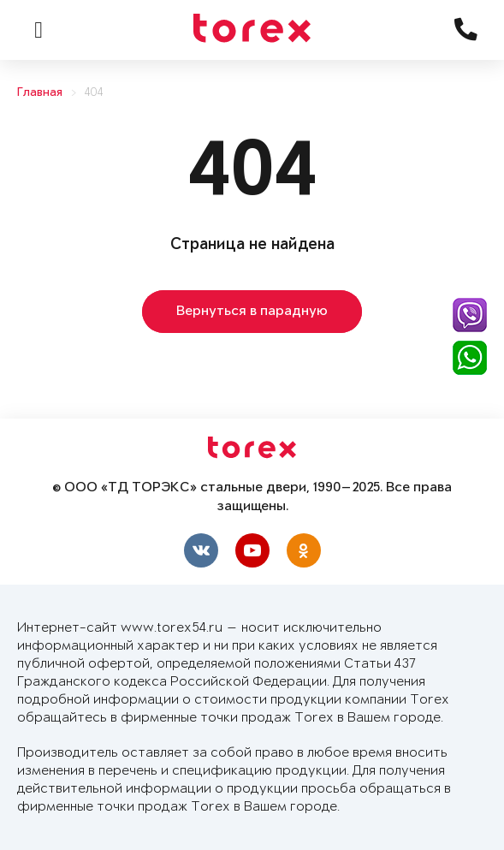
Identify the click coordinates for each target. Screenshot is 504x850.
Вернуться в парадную (252, 312)
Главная (40, 93)
